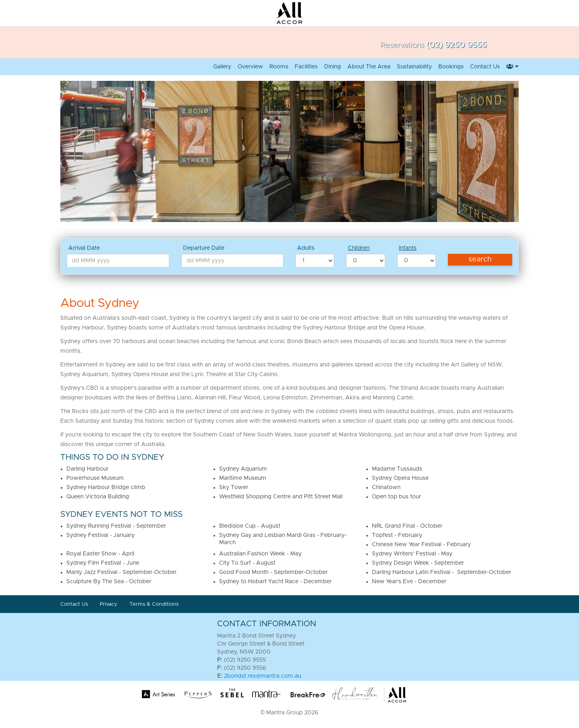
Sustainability (414, 67)
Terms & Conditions (154, 604)
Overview (250, 67)
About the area (369, 67)
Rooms (279, 67)
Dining (333, 67)
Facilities (306, 67)
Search (480, 259)
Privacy (109, 604)
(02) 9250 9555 (456, 45)
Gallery (222, 67)
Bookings (451, 67)
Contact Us (485, 67)
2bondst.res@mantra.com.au (263, 676)
